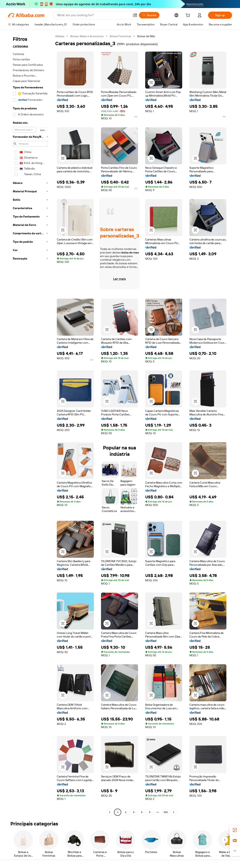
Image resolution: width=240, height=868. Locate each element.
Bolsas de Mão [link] (146, 36)
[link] (235, 830)
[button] (135, 15)
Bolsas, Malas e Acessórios (87, 36)
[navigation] (30, 425)
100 (166, 812)
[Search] (149, 15)
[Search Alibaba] (93, 15)
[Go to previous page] (110, 812)
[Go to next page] (174, 812)
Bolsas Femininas (120, 36)
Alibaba (60, 36)
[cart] (189, 16)
